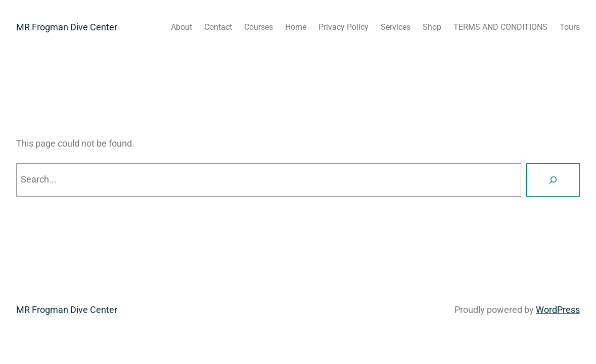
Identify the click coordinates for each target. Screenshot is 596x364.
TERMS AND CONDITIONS (500, 27)
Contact (218, 27)
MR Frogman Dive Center (67, 27)
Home (296, 27)
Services (396, 27)
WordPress (558, 310)
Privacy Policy (343, 27)
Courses (259, 27)
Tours (570, 27)
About (181, 27)
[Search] (553, 180)
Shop (432, 27)
